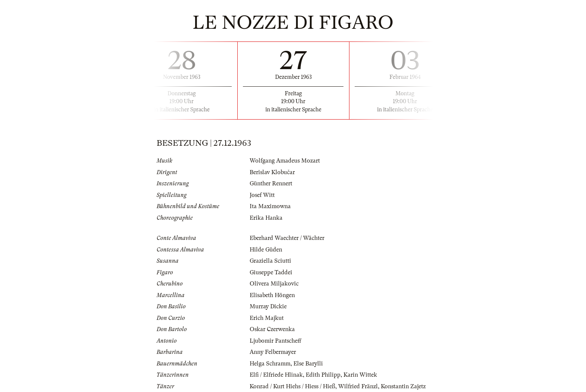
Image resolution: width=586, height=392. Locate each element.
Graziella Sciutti (270, 261)
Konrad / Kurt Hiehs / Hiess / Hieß (292, 386)
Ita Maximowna (270, 206)
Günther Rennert (271, 183)
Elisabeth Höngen (272, 295)
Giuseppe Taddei (271, 272)
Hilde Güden (266, 250)
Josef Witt (262, 195)
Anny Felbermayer (273, 352)
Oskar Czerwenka (272, 329)
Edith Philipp (323, 375)
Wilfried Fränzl (358, 386)
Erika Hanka (266, 218)
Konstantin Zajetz (403, 386)
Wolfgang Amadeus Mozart (285, 161)
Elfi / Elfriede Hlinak (276, 375)
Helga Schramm (270, 364)
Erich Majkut (267, 318)
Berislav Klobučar (272, 172)
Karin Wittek (360, 375)
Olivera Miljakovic (274, 284)
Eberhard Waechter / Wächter (287, 238)
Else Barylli (308, 364)
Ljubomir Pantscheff (275, 341)
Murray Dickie (268, 306)
